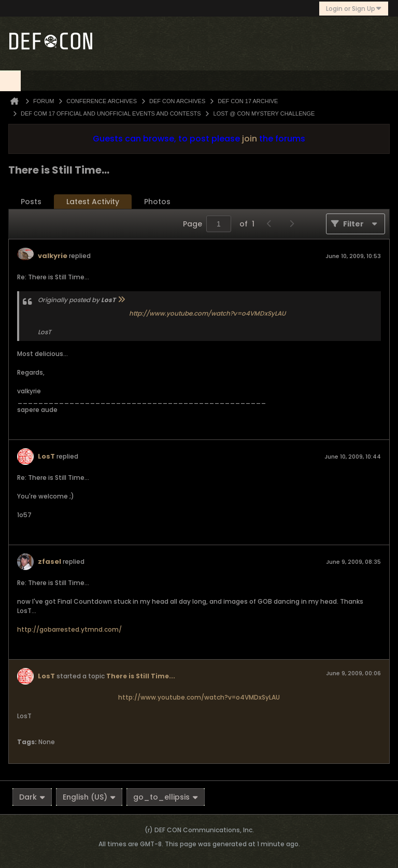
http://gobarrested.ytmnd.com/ (69, 629)
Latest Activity (93, 202)
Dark (32, 797)
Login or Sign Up (354, 9)
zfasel (49, 561)
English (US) (89, 797)
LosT (46, 456)
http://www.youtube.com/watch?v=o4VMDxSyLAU (207, 313)
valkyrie (53, 256)
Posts (31, 202)
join (250, 139)
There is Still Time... (141, 676)
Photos (157, 202)
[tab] (31, 202)
